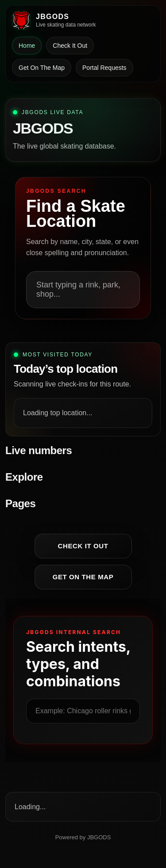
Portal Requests (104, 68)
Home (27, 46)
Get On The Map (42, 68)
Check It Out (70, 46)
